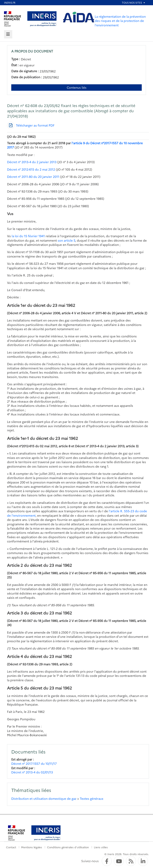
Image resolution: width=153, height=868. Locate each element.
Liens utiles (101, 847)
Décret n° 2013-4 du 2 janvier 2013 (32, 162)
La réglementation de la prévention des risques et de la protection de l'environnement (120, 21)
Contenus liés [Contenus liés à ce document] (77, 87)
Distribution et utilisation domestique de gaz (44, 798)
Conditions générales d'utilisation (68, 847)
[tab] (8, 34)
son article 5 (66, 240)
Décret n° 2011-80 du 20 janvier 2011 (33, 177)
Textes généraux (92, 798)
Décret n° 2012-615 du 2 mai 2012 (31, 169)
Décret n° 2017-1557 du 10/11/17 (34, 763)
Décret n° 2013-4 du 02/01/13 (32, 772)
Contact (11, 847)
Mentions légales (32, 847)
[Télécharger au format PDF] (31, 125)
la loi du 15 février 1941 (28, 236)
